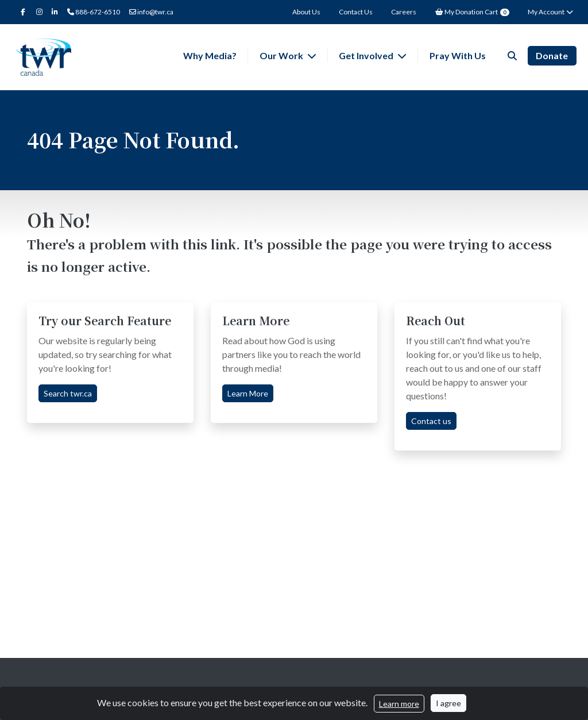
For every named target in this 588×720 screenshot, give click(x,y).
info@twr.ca (151, 12)
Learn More (248, 393)
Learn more (399, 704)
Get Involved (367, 55)
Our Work (282, 55)
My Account (551, 12)
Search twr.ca (68, 393)
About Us (306, 12)
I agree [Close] (448, 703)
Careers (404, 12)
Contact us (431, 421)
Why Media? (210, 55)
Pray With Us (458, 55)
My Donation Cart (472, 12)
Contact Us (356, 12)
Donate (552, 55)
